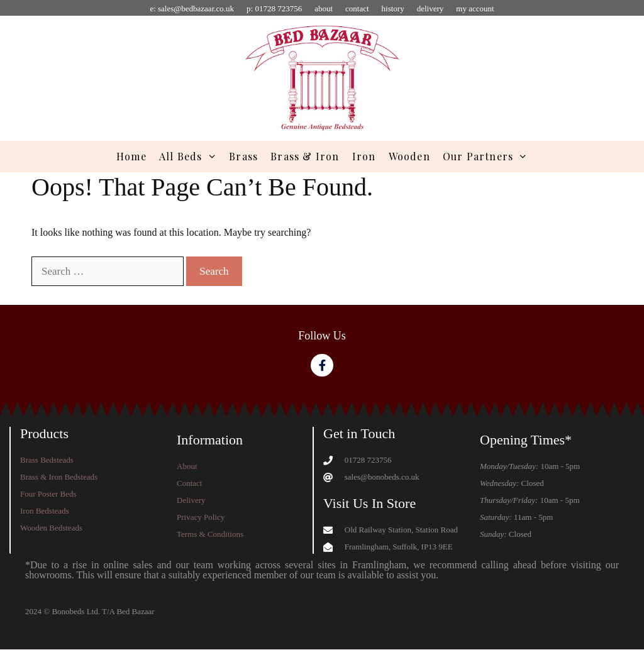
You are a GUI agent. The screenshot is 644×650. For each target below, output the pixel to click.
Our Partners (488, 157)
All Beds (191, 157)
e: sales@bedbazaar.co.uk (192, 8)
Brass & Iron (305, 156)
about (324, 8)
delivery (430, 8)
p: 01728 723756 (274, 8)
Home (131, 156)
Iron (364, 156)
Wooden (409, 156)
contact (357, 8)
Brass (243, 156)
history (393, 8)
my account (475, 8)
